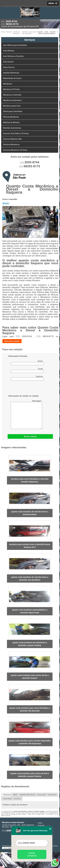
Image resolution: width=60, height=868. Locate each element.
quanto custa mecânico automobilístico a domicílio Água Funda (30, 611)
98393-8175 (12, 24)
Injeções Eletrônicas (11, 73)
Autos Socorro (9, 67)
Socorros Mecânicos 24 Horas (15, 150)
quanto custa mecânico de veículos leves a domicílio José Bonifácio (30, 578)
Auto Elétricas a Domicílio (14, 56)
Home (40, 823)
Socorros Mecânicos (12, 144)
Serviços (30, 40)
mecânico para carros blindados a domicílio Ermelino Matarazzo (30, 480)
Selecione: (7, 795)
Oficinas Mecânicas (11, 117)
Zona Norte (52, 795)
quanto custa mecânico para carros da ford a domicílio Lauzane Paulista (30, 775)
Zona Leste (42, 795)
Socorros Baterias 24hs (13, 139)
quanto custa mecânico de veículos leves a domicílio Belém (30, 513)
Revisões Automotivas (12, 128)
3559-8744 (11, 21)
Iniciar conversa (32, 854)
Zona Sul (17, 799)
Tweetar (6, 203)
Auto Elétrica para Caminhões (15, 45)
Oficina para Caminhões (13, 111)
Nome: (27, 363)
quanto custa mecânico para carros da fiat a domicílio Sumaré (30, 677)
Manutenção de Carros (12, 78)
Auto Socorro (9, 62)
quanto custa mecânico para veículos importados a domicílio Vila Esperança (30, 742)
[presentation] (25, 388)
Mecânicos (8, 84)
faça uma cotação (12, 341)
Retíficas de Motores (12, 122)
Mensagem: (25, 414)
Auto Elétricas (9, 51)
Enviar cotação (30, 436)
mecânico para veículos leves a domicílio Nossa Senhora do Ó (30, 546)
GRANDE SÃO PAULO (27, 795)
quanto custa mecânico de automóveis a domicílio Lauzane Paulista (30, 644)
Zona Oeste (7, 799)
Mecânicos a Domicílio (12, 95)
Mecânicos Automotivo (13, 100)
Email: (27, 370)
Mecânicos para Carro (12, 106)
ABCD (15, 795)
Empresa (41, 825)
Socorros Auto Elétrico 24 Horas (16, 133)
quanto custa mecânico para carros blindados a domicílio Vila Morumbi (30, 709)
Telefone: (27, 378)
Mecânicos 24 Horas (12, 89)
